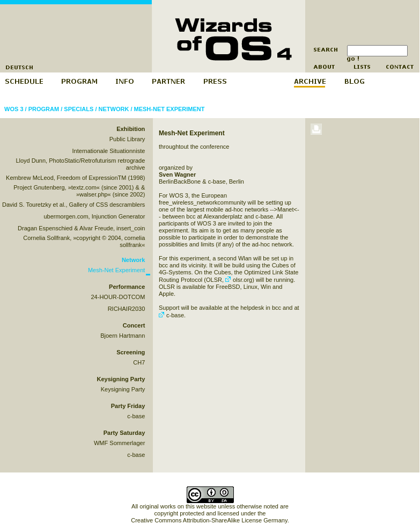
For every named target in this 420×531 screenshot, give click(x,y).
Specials (79, 109)
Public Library (127, 139)
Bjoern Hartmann (123, 336)
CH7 (139, 362)
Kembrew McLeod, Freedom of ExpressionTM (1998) (75, 178)
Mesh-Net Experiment (170, 109)
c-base (136, 416)
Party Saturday (124, 433)
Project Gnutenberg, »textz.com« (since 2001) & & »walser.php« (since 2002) (79, 191)
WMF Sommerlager (119, 443)
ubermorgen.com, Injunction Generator (94, 216)
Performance (127, 287)
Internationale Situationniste (109, 151)
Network (114, 109)
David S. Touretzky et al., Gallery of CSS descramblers (73, 205)
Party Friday (128, 406)
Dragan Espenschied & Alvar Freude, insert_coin (81, 228)
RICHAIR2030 (127, 309)
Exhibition (131, 129)
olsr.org (239, 280)
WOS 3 (14, 109)
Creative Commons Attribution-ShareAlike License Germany (209, 520)
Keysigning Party (121, 379)
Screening (131, 352)
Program (44, 109)
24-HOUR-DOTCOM (118, 297)
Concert (134, 325)
